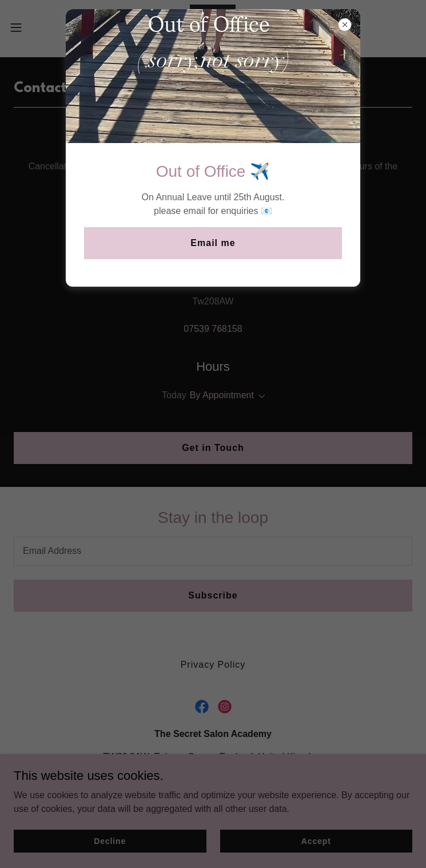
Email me (213, 243)
